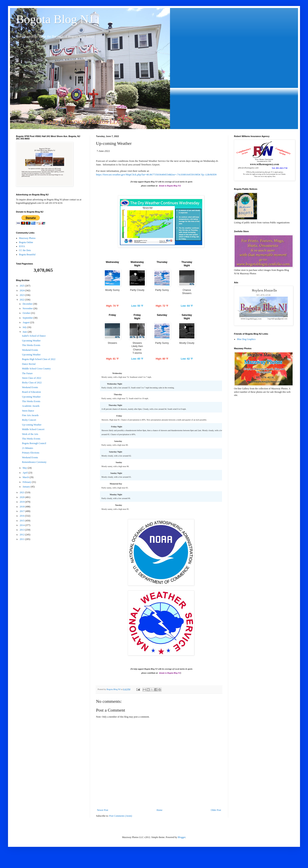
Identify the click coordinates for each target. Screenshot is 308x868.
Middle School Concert (33, 429)
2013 (22, 530)
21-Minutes (27, 448)
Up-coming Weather (32, 425)
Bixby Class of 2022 (32, 383)
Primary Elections (31, 453)
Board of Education (31, 392)
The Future (27, 373)
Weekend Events (30, 350)
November (28, 308)
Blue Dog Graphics (246, 339)
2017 (22, 511)
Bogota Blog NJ (55, 19)
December (28, 304)
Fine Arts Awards (30, 415)
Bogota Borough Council (34, 443)
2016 (22, 516)
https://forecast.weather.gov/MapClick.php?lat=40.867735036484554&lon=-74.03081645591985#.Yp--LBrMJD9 (156, 174)
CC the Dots (25, 250)
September (28, 318)
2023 (22, 295)
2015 (22, 521)
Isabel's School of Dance (34, 336)
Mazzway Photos (27, 238)
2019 (22, 502)
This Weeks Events (31, 345)
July (25, 327)
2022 (22, 300)
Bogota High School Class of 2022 (39, 359)
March (26, 477)
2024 (22, 290)
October (27, 313)
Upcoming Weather (31, 341)
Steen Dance (28, 411)
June (25, 332)
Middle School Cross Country (36, 369)
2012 (22, 535)
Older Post (216, 823)
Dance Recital (29, 364)
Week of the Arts (30, 434)
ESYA (22, 246)
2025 (22, 286)
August (26, 322)
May (25, 468)
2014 (22, 525)
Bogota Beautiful (27, 255)
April (25, 473)
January (27, 487)
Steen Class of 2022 (32, 378)
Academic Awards (31, 406)
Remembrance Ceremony (34, 462)
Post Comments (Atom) (121, 829)
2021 (22, 492)
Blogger (182, 850)
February (27, 482)
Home (159, 823)
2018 (22, 507)
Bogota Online (26, 242)
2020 (22, 497)
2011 (22, 539)
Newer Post (103, 823)
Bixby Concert (29, 420)
